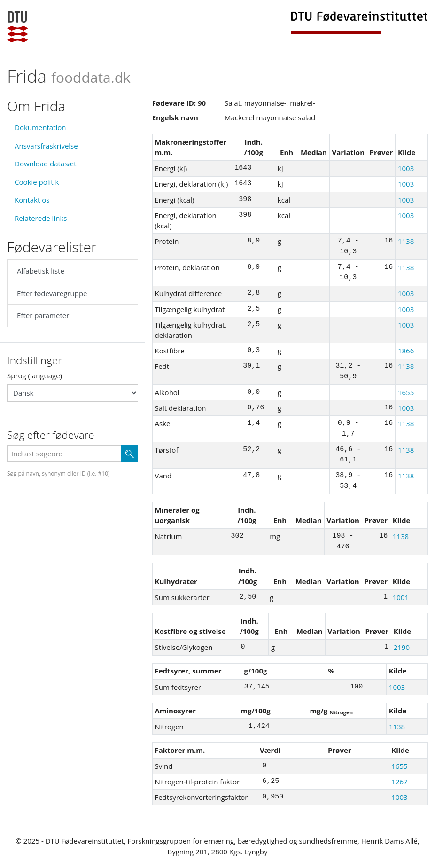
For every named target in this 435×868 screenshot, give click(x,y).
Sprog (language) (35, 375)
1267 (399, 782)
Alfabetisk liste (41, 271)
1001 (401, 597)
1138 (406, 241)
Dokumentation (40, 127)
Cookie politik (37, 182)
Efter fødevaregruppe (52, 293)
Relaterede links (41, 218)
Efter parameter (43, 315)
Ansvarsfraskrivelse (46, 146)
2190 (402, 647)
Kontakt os (32, 200)
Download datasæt (46, 164)
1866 (406, 351)
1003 (406, 168)
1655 (406, 392)
